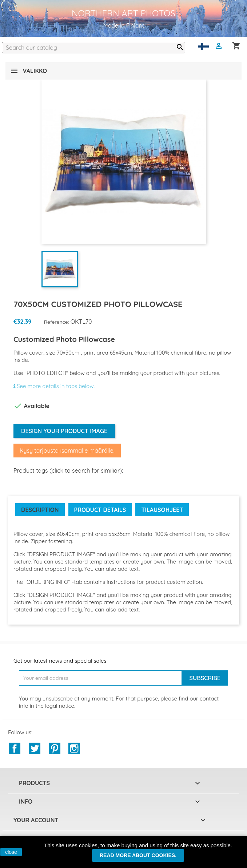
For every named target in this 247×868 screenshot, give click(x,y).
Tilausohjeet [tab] (162, 510)
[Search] (93, 48)
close (11, 852)
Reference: (57, 322)
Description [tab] (40, 510)
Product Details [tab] (100, 510)
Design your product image (64, 431)
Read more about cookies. (138, 855)
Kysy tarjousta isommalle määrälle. (67, 451)
